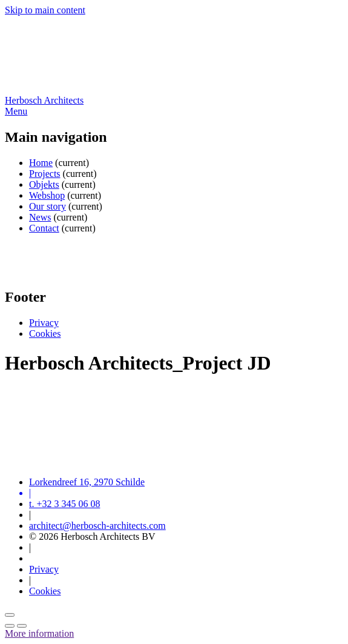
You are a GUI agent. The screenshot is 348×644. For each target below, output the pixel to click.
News (40, 217)
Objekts (44, 184)
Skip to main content (45, 10)
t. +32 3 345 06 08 (64, 504)
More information (39, 633)
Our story (48, 206)
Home (41, 163)
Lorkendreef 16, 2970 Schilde (87, 482)
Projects (45, 174)
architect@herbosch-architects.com (97, 526)
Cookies (45, 334)
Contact (44, 228)
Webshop (47, 195)
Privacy (44, 323)
